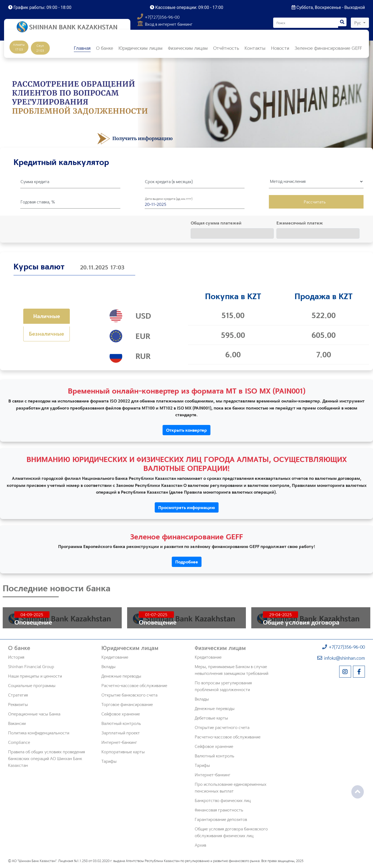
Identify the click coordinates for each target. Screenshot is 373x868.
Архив (200, 845)
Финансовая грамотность (219, 810)
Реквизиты (18, 704)
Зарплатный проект (121, 733)
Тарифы (109, 761)
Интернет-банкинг (119, 742)
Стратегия (18, 695)
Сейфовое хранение (121, 714)
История (16, 657)
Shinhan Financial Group (31, 666)
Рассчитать (315, 202)
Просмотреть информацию (187, 507)
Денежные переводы (121, 676)
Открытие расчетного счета (222, 727)
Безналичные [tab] (47, 334)
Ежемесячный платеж (300, 223)
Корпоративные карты (123, 752)
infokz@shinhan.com (341, 658)
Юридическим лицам (130, 648)
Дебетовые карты (211, 718)
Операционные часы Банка (34, 714)
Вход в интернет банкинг (165, 24)
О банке (19, 648)
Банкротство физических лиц (223, 800)
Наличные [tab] (47, 316)
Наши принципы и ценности (35, 676)
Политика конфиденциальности (39, 733)
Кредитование (115, 657)
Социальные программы (32, 685)
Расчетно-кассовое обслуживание (134, 685)
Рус (358, 23)
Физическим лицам (220, 648)
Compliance (19, 742)
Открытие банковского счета (129, 695)
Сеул (40, 48)
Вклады (108, 666)
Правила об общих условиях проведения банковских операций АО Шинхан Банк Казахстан (47, 758)
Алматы (19, 47)
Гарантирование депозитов (221, 819)
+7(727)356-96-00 (158, 17)
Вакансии (17, 723)
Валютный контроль (121, 723)
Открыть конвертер (186, 430)
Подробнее (187, 562)
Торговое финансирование (127, 704)
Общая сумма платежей (216, 223)
